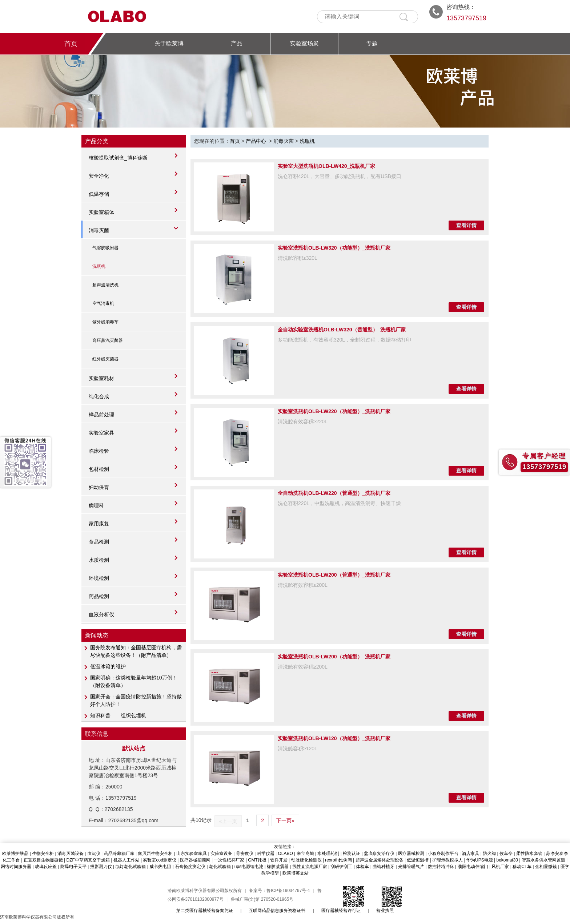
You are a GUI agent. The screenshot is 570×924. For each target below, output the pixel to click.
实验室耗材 (101, 378)
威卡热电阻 (160, 867)
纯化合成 (99, 396)
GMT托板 (257, 860)
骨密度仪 (245, 854)
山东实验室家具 (192, 854)
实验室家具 (101, 433)
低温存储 (99, 194)
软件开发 (279, 860)
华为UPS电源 (480, 860)
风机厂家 (500, 867)
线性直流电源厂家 (310, 867)
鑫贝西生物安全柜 (155, 854)
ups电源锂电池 (249, 867)
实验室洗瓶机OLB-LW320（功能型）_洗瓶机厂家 (334, 248)
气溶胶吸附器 (105, 248)
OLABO (285, 854)
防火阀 (489, 854)
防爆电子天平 (73, 867)
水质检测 (99, 560)
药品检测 (99, 596)
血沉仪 (94, 854)
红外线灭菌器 (105, 359)
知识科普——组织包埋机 (118, 715)
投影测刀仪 (101, 867)
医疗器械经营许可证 (341, 911)
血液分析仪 (101, 614)
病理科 (96, 505)
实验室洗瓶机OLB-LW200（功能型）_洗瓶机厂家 (334, 657)
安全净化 (99, 176)
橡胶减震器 (278, 867)
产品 (237, 43)
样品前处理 (101, 415)
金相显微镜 (546, 867)
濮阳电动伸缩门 (473, 867)
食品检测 (99, 542)
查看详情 (466, 225)
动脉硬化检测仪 (306, 860)
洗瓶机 (99, 266)
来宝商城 (305, 854)
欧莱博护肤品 (15, 854)
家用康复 (99, 524)
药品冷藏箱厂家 (119, 854)
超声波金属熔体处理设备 (380, 860)
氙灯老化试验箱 (131, 867)
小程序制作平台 (443, 854)
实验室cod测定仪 (159, 860)
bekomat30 (507, 860)
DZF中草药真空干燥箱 (88, 860)
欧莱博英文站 (296, 873)
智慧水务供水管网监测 (543, 860)
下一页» (285, 820)
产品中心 (256, 141)
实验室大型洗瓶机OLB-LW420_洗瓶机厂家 (326, 166)
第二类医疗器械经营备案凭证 (205, 911)
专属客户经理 (544, 456)
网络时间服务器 (16, 867)
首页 (71, 44)
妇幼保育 (99, 487)
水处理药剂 (328, 854)
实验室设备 (221, 854)
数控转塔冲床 (441, 867)
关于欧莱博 (169, 43)
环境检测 (99, 578)
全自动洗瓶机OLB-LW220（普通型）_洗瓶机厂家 (334, 493)
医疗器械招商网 (195, 860)
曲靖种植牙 (384, 867)
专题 (372, 43)
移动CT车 (522, 867)
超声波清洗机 (105, 285)
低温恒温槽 (418, 860)
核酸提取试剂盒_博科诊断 (118, 158)
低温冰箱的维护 (108, 666)
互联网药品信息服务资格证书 (277, 911)
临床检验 (99, 451)
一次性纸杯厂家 (229, 860)
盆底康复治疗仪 (379, 854)
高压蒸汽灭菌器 (108, 340)
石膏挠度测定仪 (190, 867)
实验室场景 (304, 43)
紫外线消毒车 (105, 322)
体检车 (362, 867)
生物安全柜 (43, 854)
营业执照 (385, 911)
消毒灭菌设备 (71, 854)
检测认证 (352, 854)
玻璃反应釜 (46, 867)
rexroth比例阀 (338, 860)
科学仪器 (266, 854)
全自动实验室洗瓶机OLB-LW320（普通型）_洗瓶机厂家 (342, 330)
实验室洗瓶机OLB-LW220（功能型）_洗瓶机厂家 (334, 411)
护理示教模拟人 (447, 860)
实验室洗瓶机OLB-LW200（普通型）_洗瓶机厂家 (334, 575)
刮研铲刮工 (341, 867)
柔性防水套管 (529, 854)
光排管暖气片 (411, 867)
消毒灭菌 (99, 230)
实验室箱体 (101, 212)
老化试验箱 (220, 867)
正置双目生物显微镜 (43, 860)
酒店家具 (470, 854)
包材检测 (99, 469)
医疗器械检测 (411, 854)
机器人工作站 (127, 860)
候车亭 (506, 854)
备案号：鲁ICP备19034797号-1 (280, 891)
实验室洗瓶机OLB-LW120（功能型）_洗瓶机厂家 (334, 738)
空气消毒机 (103, 303)
